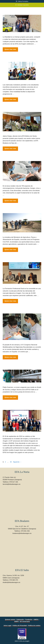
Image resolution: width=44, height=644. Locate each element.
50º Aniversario (25, 621)
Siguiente (17, 462)
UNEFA (36, 619)
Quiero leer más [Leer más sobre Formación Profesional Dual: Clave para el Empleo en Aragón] (10, 301)
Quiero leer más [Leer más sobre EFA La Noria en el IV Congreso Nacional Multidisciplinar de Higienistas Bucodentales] (10, 357)
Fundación (29, 619)
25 (11, 462)
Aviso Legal (7, 625)
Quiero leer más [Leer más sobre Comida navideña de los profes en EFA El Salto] (10, 49)
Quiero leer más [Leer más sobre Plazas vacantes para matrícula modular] (10, 99)
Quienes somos (10, 619)
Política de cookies (34, 625)
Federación (20, 619)
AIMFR (16, 621)
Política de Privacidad (20, 625)
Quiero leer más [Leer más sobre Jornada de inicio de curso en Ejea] (10, 149)
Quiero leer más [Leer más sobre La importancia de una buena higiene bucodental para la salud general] (10, 201)
